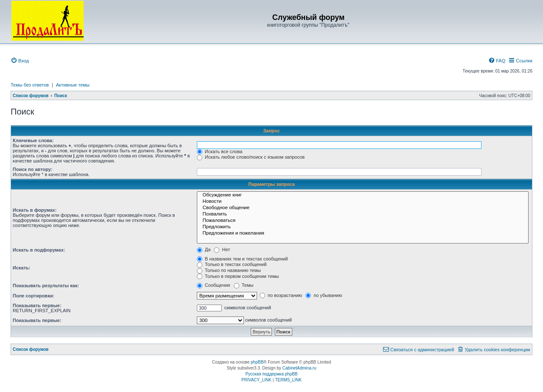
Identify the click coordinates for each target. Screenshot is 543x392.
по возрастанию (281, 295)
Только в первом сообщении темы (238, 276)
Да (204, 249)
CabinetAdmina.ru (299, 368)
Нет (222, 249)
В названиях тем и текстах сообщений (242, 259)
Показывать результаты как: (46, 286)
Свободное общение (363, 208)
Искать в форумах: (35, 210)
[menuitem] (20, 61)
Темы (244, 285)
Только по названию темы (229, 270)
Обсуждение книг (363, 195)
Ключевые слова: (33, 140)
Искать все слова (220, 151)
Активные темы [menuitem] (73, 85)
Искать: (21, 268)
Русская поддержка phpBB (271, 374)
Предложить (363, 227)
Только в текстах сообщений (232, 264)
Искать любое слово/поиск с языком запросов (251, 157)
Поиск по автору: (32, 169)
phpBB (257, 362)
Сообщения (214, 285)
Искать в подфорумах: (39, 250)
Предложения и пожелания (363, 234)
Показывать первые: (37, 305)
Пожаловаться (363, 221)
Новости (363, 202)
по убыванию (324, 295)
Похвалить (363, 214)
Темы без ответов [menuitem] (30, 85)
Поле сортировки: (34, 296)
